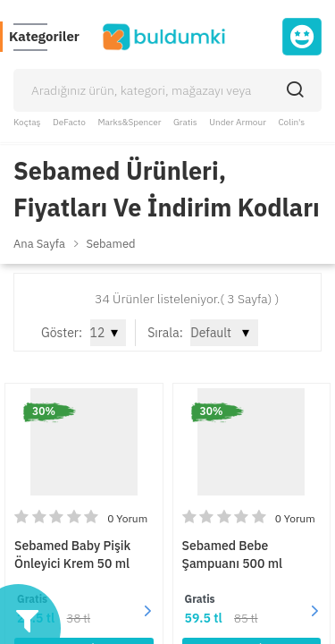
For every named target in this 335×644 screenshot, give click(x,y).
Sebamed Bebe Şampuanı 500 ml (233, 555)
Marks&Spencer (129, 122)
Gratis (185, 122)
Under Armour (238, 122)
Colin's (291, 122)
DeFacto (69, 122)
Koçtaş (27, 122)
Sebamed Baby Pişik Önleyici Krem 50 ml (72, 555)
